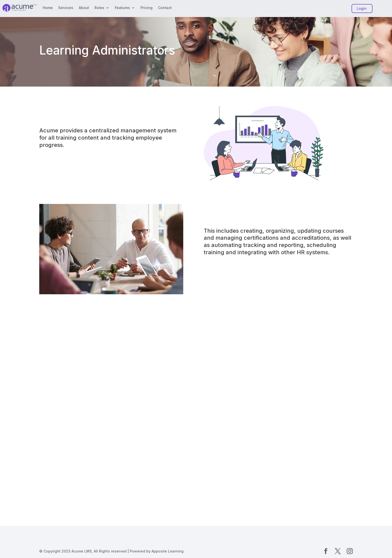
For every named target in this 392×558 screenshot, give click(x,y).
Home (48, 8)
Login (362, 8)
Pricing (146, 8)
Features (122, 8)
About (84, 8)
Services (66, 8)
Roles (99, 8)
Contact (165, 8)
